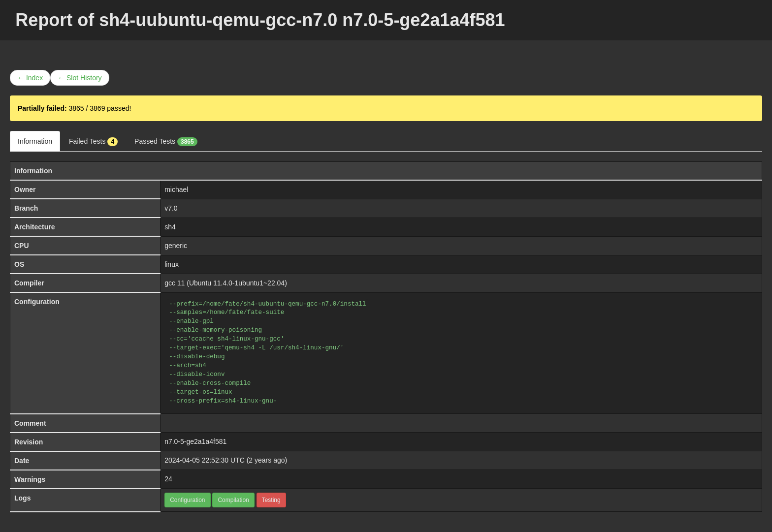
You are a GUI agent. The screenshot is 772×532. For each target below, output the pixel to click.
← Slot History (80, 78)
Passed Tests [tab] (166, 142)
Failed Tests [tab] (93, 142)
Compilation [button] (233, 500)
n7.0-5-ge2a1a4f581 (195, 441)
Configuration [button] (187, 500)
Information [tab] (35, 141)
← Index (30, 78)
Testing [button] (271, 500)
